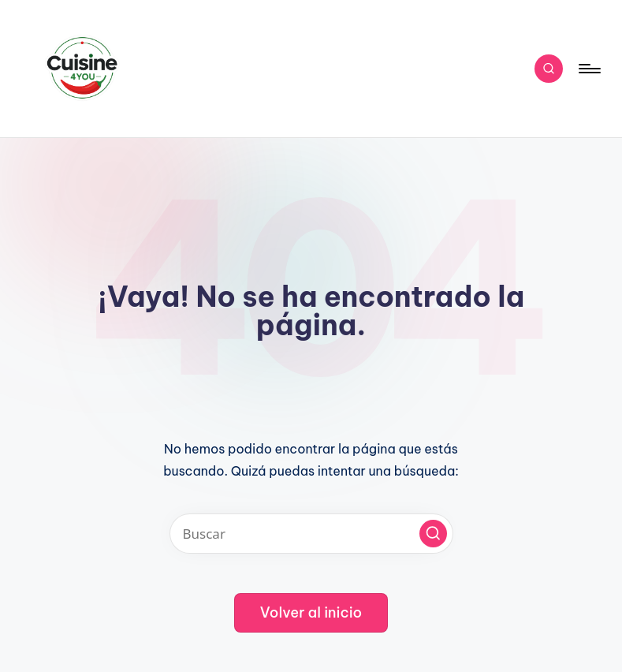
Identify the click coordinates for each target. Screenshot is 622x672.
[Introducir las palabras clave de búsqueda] (311, 534)
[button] (433, 534)
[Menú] (588, 69)
